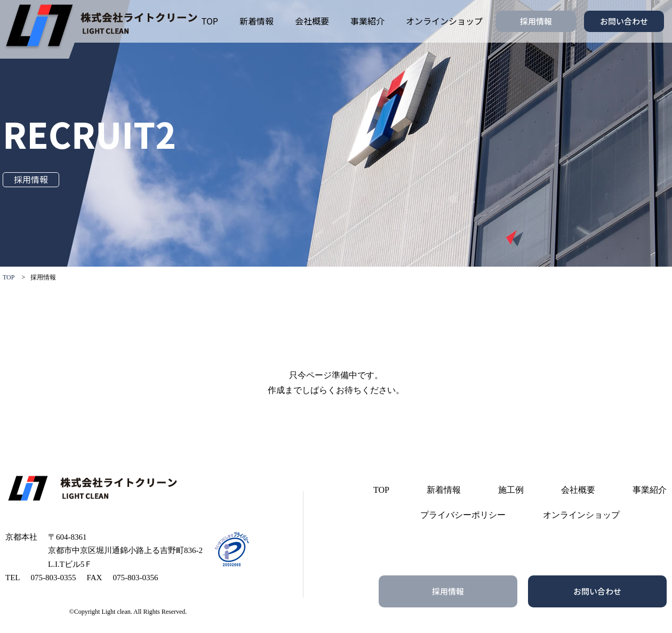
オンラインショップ (444, 21)
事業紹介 (367, 21)
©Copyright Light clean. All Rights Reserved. (128, 612)
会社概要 (312, 21)
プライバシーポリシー (463, 515)
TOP (210, 21)
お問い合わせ (624, 21)
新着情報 (257, 21)
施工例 (511, 490)
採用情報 (536, 21)
